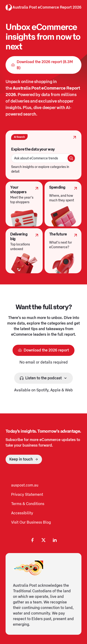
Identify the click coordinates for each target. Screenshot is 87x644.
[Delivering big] (24, 251)
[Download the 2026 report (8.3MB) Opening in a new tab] (43, 65)
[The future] (63, 251)
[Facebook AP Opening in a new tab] (32, 540)
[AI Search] (43, 155)
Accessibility (22, 513)
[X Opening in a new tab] (44, 540)
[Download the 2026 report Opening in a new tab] (43, 350)
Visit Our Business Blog (31, 522)
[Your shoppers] (24, 204)
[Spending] (63, 204)
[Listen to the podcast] (43, 378)
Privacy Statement (27, 495)
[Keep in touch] (24, 459)
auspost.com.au (25, 485)
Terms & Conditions (28, 504)
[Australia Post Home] (9, 7)
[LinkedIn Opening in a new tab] (55, 540)
